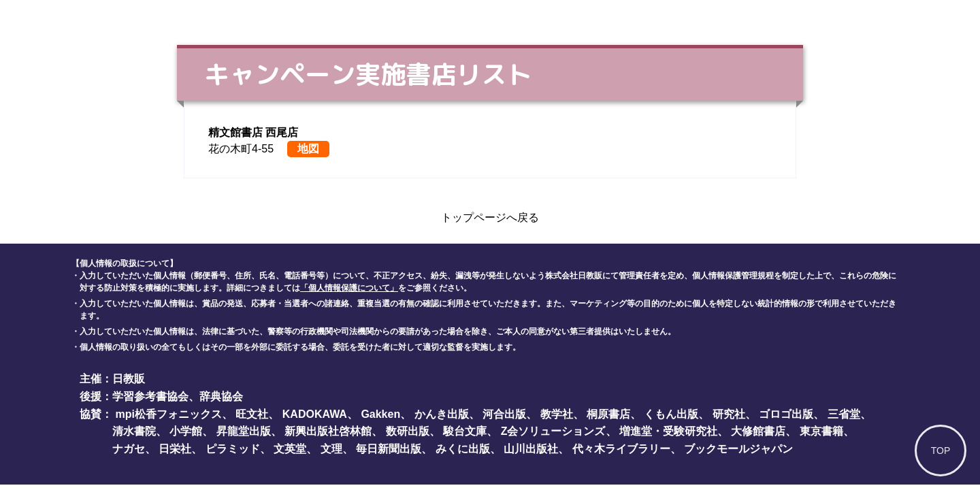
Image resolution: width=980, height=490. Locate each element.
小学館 (186, 431)
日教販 (129, 379)
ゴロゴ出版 (786, 414)
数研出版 (408, 431)
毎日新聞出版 (389, 449)
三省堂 (844, 414)
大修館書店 (758, 431)
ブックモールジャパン (738, 449)
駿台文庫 (465, 431)
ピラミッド (233, 449)
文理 (331, 449)
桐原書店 (608, 414)
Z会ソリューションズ (553, 431)
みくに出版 (463, 449)
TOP (941, 451)
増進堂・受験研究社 (668, 431)
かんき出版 (442, 414)
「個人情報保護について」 (349, 288)
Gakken (380, 414)
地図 (308, 149)
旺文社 (252, 414)
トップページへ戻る (490, 217)
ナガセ (129, 449)
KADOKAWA (315, 414)
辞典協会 (221, 396)
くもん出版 (671, 414)
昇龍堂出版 (244, 431)
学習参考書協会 (150, 396)
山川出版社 (531, 449)
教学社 (557, 414)
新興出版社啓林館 (328, 431)
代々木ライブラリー (621, 449)
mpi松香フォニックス (168, 414)
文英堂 (290, 449)
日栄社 (175, 449)
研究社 (729, 414)
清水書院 (134, 431)
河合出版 (504, 414)
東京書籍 (821, 431)
